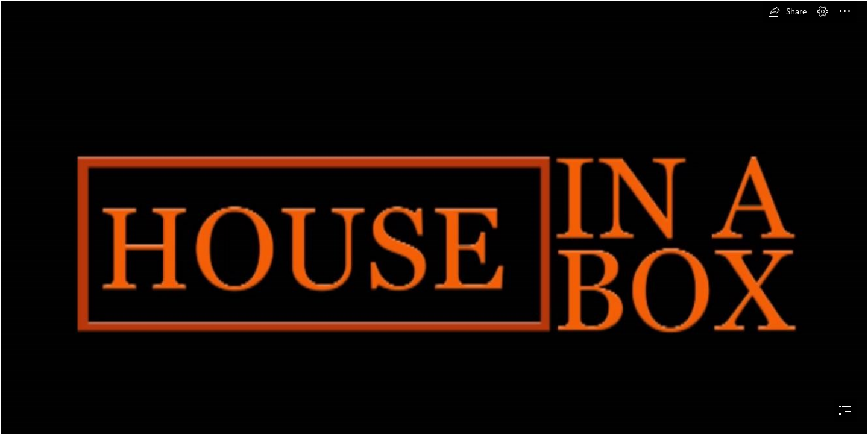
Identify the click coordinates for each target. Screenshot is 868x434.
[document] (434, 217)
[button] (787, 11)
